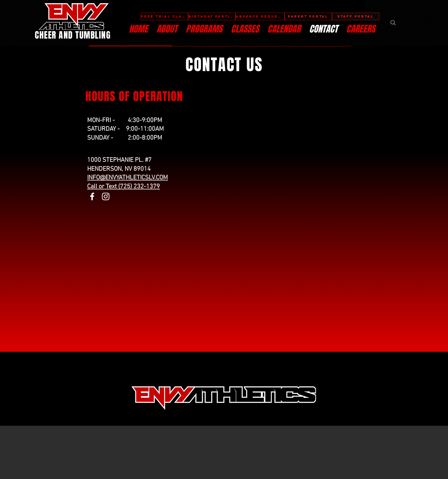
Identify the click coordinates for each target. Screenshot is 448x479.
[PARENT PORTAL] (308, 16)
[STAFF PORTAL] (356, 16)
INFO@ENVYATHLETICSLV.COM (128, 178)
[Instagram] (106, 196)
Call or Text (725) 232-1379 (124, 187)
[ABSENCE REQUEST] (260, 16)
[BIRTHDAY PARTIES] (212, 16)
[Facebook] (92, 196)
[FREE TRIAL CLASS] (164, 16)
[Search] (393, 23)
